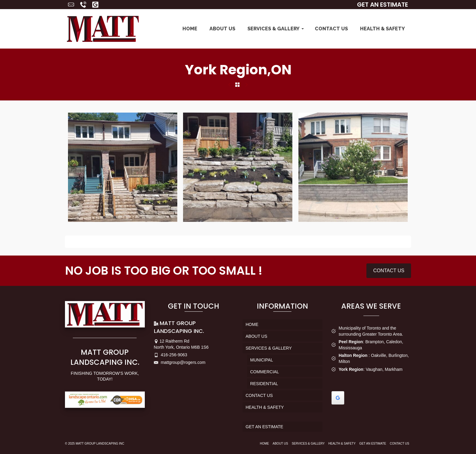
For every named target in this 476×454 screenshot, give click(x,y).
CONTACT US (389, 271)
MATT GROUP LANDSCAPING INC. (105, 357)
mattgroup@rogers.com (180, 362)
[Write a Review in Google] (338, 398)
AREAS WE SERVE (371, 306)
